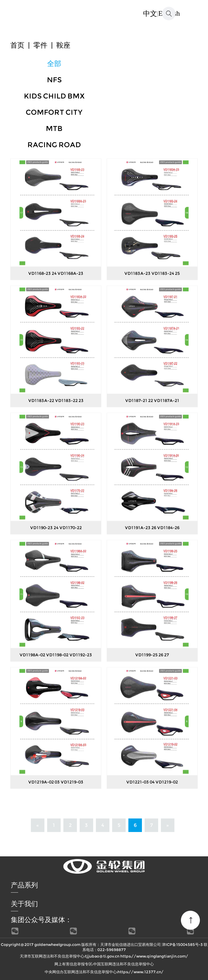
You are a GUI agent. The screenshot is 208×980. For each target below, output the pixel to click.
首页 (17, 45)
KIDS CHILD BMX (54, 96)
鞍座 (63, 45)
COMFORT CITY (54, 112)
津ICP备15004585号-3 (182, 945)
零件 (40, 45)
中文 (150, 14)
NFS (54, 80)
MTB (54, 129)
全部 (54, 64)
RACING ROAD (54, 145)
